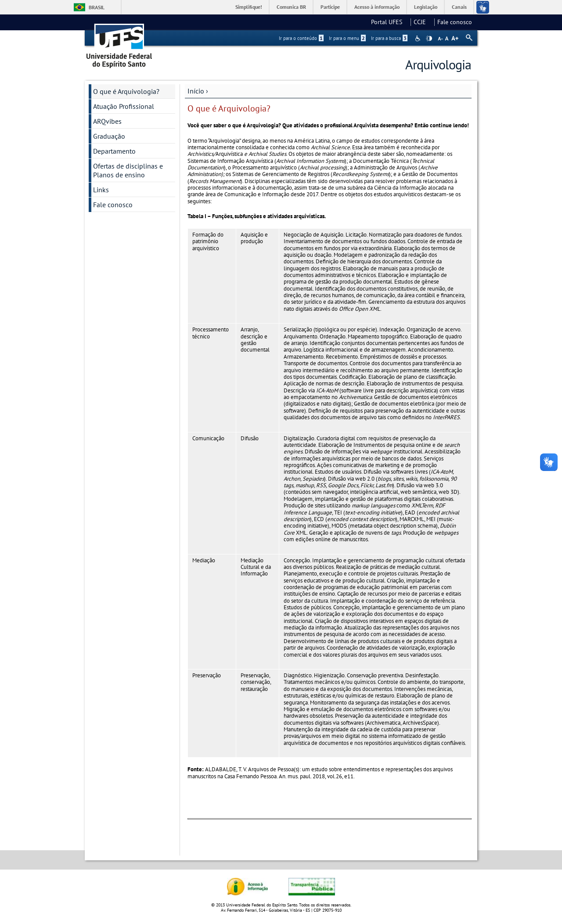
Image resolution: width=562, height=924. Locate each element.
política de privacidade (236, 907)
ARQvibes (107, 121)
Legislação (426, 7)
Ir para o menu (347, 38)
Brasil (97, 7)
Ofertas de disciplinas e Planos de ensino (128, 170)
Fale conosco (455, 22)
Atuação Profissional (124, 106)
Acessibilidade (419, 38)
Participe (330, 7)
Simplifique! (249, 7)
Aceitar (514, 904)
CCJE (422, 22)
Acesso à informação (377, 7)
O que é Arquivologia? (126, 91)
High (429, 39)
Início (196, 91)
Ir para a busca (389, 38)
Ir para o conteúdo (301, 38)
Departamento (114, 151)
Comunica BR (291, 7)
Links (101, 190)
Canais (459, 7)
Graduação (109, 136)
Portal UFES (389, 22)
